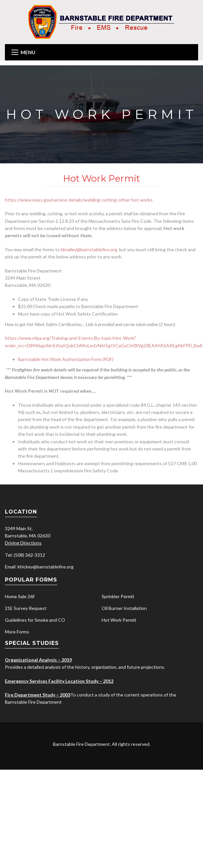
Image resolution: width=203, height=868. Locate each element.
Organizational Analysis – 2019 (38, 660)
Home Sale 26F (20, 596)
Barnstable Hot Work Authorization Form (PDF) (66, 359)
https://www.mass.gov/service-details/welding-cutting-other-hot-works (79, 200)
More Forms (17, 632)
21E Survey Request (26, 608)
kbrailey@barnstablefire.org (89, 249)
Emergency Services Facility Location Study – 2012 (59, 681)
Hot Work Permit (119, 620)
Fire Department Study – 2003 (38, 695)
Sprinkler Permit (118, 596)
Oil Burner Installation (124, 608)
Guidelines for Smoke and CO (35, 620)
